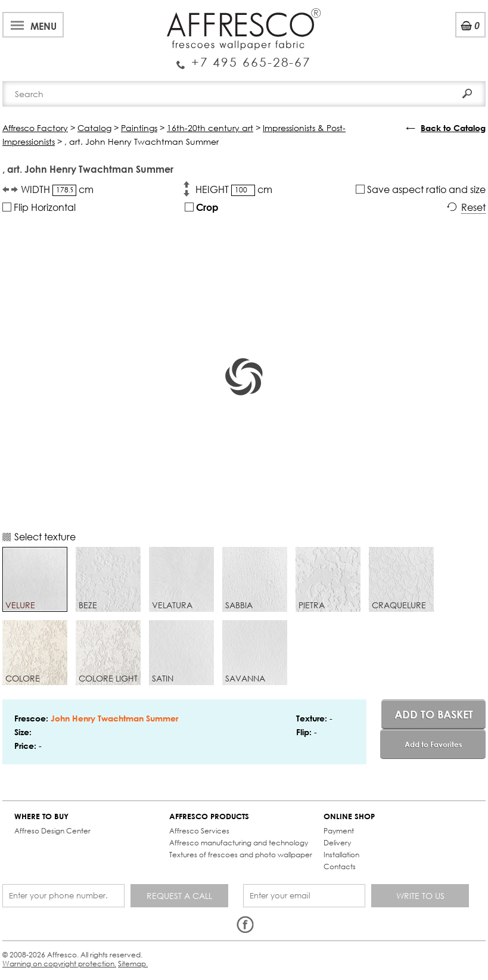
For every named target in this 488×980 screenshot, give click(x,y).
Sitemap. (133, 964)
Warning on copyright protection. (59, 964)
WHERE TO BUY (41, 816)
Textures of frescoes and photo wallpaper (241, 855)
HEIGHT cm (234, 189)
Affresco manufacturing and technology (239, 843)
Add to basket (434, 714)
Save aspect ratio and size (421, 189)
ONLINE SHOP (349, 816)
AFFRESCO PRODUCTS (209, 816)
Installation (341, 855)
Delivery (337, 843)
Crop (202, 207)
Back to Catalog (453, 128)
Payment (339, 831)
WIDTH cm (57, 189)
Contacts (340, 867)
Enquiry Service (244, 58)
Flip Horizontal (39, 207)
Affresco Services (199, 831)
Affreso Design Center (52, 831)
